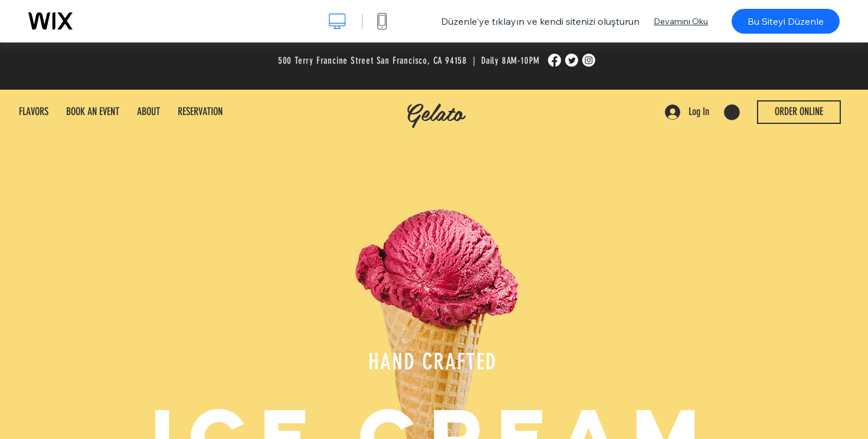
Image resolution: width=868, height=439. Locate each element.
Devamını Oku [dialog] (681, 21)
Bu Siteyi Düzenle (786, 21)
